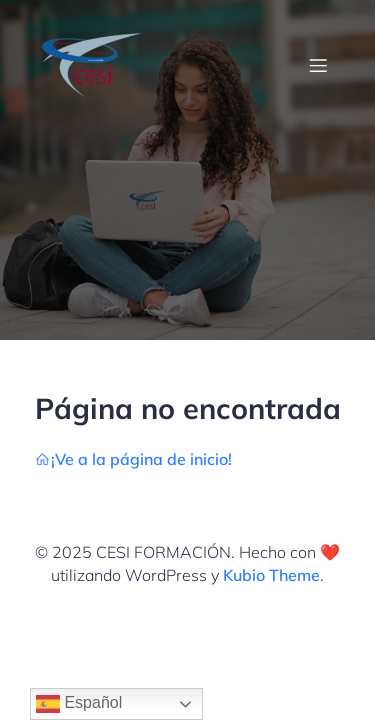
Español (79, 704)
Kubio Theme (271, 575)
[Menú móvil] (318, 65)
